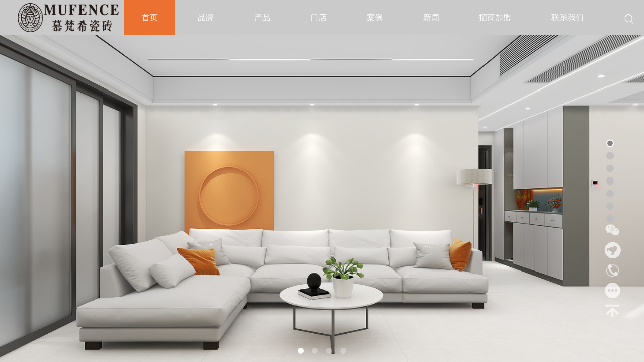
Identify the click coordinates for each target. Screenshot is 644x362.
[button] (301, 351)
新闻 (431, 17)
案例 (375, 17)
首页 (150, 17)
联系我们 (568, 17)
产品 (262, 17)
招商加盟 (495, 17)
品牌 (206, 17)
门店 (318, 17)
